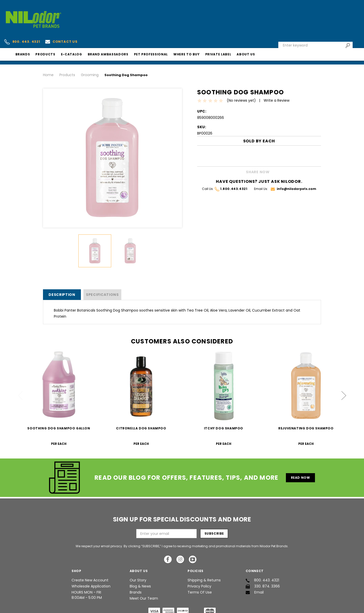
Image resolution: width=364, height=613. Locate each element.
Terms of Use (200, 567)
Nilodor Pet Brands (173, 606)
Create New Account (90, 555)
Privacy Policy (199, 561)
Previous (20, 370)
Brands (70, 32)
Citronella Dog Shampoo (141, 403)
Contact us (108, 13)
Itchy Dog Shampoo (224, 403)
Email (255, 567)
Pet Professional (198, 32)
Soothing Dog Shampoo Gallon (59, 403)
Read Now (302, 452)
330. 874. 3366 (263, 561)
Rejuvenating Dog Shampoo (306, 403)
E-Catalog (118, 32)
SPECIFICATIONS (102, 269)
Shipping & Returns (204, 555)
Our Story (138, 555)
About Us (293, 32)
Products (92, 32)
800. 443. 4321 (69, 13)
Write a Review (279, 75)
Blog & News (140, 561)
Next (344, 370)
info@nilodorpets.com (293, 163)
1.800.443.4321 (231, 163)
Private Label (265, 32)
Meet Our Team (144, 573)
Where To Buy (233, 32)
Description (62, 269)
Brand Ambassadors (155, 32)
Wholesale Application (91, 561)
